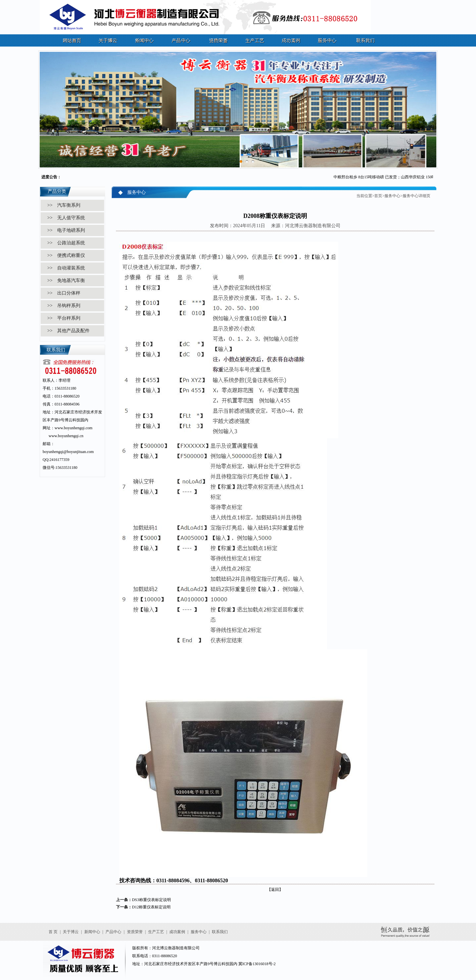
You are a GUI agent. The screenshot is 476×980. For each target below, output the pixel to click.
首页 (378, 196)
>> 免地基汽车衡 (66, 280)
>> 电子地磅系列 (66, 230)
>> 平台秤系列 (64, 318)
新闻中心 (92, 932)
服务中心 (392, 196)
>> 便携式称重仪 (66, 255)
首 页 (53, 932)
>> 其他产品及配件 (68, 331)
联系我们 (220, 932)
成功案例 (177, 932)
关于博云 (71, 932)
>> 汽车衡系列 (64, 205)
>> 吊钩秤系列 (64, 306)
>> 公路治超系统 (66, 243)
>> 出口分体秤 (64, 293)
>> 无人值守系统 (66, 218)
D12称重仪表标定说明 (151, 907)
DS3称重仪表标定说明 (151, 900)
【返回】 (275, 890)
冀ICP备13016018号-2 (257, 964)
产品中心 (113, 932)
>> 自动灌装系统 (66, 268)
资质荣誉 (135, 932)
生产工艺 (156, 932)
